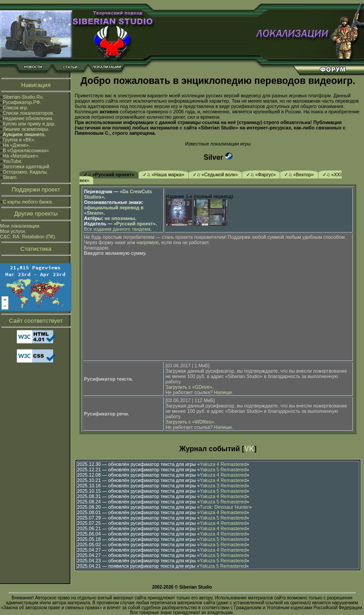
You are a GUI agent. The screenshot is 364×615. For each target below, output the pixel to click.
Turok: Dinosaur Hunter (224, 507)
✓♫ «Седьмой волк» (215, 175)
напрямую (148, 242)
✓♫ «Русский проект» (109, 175)
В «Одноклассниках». (27, 150)
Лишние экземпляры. (26, 129)
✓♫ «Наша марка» (163, 175)
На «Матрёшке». (21, 156)
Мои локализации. (20, 226)
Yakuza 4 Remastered (223, 464)
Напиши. (224, 392)
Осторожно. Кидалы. (25, 172)
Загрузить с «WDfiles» (190, 422)
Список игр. (15, 108)
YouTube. (13, 161)
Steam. (10, 177)
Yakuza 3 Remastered (223, 486)
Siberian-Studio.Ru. (23, 97)
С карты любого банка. (28, 202)
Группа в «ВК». (19, 140)
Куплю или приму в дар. (29, 124)
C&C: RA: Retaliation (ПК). (28, 237)
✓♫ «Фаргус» (261, 175)
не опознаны (120, 218)
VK (249, 449)
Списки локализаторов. (28, 113)
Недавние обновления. (28, 118)
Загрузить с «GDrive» (189, 387)
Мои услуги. (13, 231)
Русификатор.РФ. (22, 102)
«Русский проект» (135, 224)
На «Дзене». (16, 145)
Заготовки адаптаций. (27, 166)
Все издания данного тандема (117, 229)
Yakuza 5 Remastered (223, 470)
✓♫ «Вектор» (299, 175)
